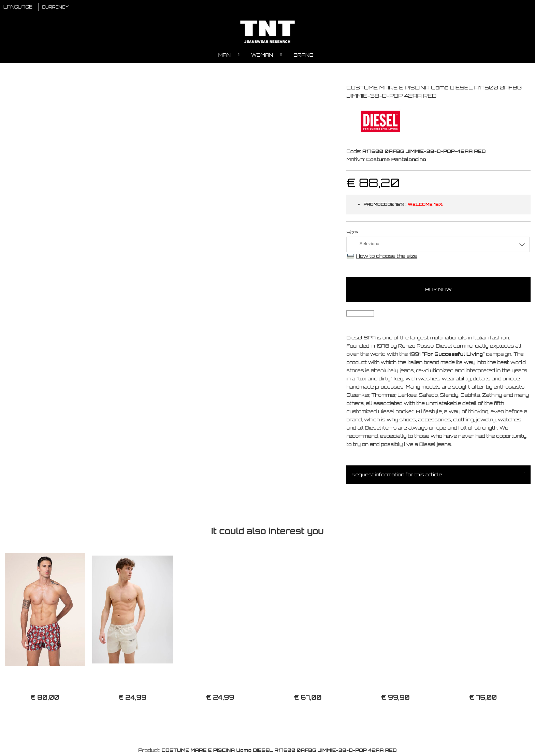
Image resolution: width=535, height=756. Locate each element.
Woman (262, 57)
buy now (438, 291)
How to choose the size (387, 258)
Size (352, 234)
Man (225, 57)
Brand (303, 57)
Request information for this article (397, 476)
